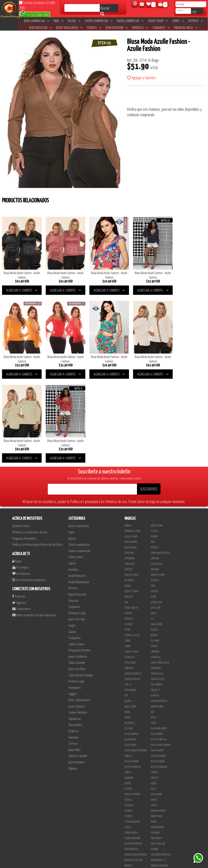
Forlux (154, 502)
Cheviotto (129, 475)
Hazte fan (19, 507)
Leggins (73, 604)
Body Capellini (158, 754)
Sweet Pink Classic (160, 573)
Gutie (153, 508)
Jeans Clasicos (76, 617)
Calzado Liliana (159, 815)
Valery (128, 612)
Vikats (154, 716)
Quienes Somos (21, 436)
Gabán (72, 542)
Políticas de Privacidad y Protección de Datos (38, 455)
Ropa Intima (75, 635)
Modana (129, 793)
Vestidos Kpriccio (133, 754)
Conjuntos (161, 28)
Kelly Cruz (130, 831)
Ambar (128, 436)
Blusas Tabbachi (159, 678)
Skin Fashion (131, 782)
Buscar (105, 9)
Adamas (128, 722)
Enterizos (140, 28)
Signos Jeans (131, 562)
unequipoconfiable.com (132, 864)
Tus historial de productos (29, 490)
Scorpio (129, 787)
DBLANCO (155, 480)
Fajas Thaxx (130, 656)
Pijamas (73, 679)
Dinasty (155, 689)
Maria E (128, 667)
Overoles (74, 648)
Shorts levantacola (99, 21)
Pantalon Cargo (186, 28)
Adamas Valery (158, 722)
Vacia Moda (156, 749)
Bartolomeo (131, 453)
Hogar (72, 536)
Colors (154, 683)
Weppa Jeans (157, 617)
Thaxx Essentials (133, 584)
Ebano (128, 497)
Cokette (128, 480)
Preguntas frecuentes (24, 449)
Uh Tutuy (129, 716)
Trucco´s (155, 601)
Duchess (155, 491)
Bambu (154, 447)
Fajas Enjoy (130, 650)
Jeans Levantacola (36, 21)
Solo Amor (156, 705)
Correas (73, 654)
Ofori (127, 540)
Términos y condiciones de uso (30, 442)
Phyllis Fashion (132, 705)
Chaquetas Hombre (80, 561)
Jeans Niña (74, 660)
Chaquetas (75, 548)
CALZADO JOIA (157, 809)
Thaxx (154, 711)
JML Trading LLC (159, 787)
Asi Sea (154, 442)
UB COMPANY (130, 853)
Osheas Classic (132, 546)
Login (194, 11)
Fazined (154, 760)
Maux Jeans (157, 535)
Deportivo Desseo (133, 771)
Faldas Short (158, 21)
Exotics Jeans (131, 502)
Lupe (153, 798)
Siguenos (19, 513)
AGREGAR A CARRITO (21, 287)
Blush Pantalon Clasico (163, 826)
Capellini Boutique (160, 464)
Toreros (94, 28)
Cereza (128, 683)
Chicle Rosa (156, 475)
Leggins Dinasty (133, 837)
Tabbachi (129, 579)
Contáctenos (21, 519)
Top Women (130, 601)
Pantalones (75, 598)
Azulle (128, 738)
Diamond (129, 689)
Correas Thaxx (158, 848)
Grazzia (129, 508)
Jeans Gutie (157, 513)
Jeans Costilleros (78, 567)
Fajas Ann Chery (159, 639)
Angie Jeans (157, 436)
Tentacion (156, 579)
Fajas (58, 21)
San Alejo (129, 842)
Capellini (129, 464)
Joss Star (156, 519)
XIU (152, 623)
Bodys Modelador (69, 28)
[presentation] (158, 99)
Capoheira (130, 469)
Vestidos (196, 21)
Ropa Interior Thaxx (135, 848)
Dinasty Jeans (132, 486)
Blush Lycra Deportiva (136, 765)
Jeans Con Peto (77, 579)
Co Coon (129, 639)
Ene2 (153, 497)
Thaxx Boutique (132, 590)
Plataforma (130, 820)
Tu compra (20, 478)
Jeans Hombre (77, 672)
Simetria (155, 562)
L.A (152, 529)
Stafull (128, 711)
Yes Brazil (130, 634)
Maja (153, 700)
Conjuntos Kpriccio (161, 765)
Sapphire (155, 743)
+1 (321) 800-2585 (34, 15)
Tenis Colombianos (79, 610)
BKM (153, 453)
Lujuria (128, 535)
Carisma (155, 469)
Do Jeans (129, 491)
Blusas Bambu (132, 672)
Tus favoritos (21, 484)
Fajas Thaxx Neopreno (136, 661)
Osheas (154, 540)
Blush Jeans (131, 458)
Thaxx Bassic (157, 584)
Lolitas (128, 700)
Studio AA (156, 568)
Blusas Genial (158, 672)
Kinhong (155, 793)
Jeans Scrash (131, 519)
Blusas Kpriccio (133, 678)
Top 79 (128, 595)
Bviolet (154, 458)
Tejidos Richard (132, 749)
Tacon (154, 820)
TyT (126, 606)
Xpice (153, 628)
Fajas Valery (157, 661)
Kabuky (128, 524)
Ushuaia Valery (132, 732)
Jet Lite (154, 782)
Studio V (129, 727)
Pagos (17, 471)
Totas (127, 809)
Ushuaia (155, 606)
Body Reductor (40, 28)
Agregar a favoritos (142, 78)
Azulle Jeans (131, 447)
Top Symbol (157, 595)
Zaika (153, 634)
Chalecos (74, 641)
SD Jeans (155, 551)
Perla (154, 837)
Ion (126, 513)
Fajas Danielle (132, 645)
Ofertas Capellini (78, 666)
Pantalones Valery (160, 831)
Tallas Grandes (77, 573)
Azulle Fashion (158, 667)
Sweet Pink (156, 727)
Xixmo (128, 628)
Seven (127, 557)
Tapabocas (75, 629)
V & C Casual (131, 804)
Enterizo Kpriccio (160, 776)
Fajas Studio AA (159, 650)
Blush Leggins (132, 826)
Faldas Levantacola (130, 21)
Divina (128, 694)
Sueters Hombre (78, 623)
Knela (154, 524)
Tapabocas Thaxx (159, 842)
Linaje (128, 798)
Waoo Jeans (131, 617)
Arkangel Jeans (133, 442)
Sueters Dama (76, 554)
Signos (154, 557)
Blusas (74, 21)
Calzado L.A (130, 815)
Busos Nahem (157, 804)
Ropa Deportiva (117, 28)
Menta (154, 732)
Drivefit (128, 776)
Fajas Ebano (157, 645)
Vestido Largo (76, 592)
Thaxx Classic (158, 590)
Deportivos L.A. (158, 771)
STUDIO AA (129, 568)
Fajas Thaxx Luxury (160, 656)
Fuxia (153, 694)
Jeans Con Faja (77, 530)
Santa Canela (131, 743)
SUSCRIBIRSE (149, 400)
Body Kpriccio (131, 760)
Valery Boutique (159, 612)
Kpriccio (129, 529)
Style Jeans (130, 573)
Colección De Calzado (81, 585)
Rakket (154, 546)
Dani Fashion (157, 738)
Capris (178, 21)
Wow (127, 623)
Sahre (127, 551)
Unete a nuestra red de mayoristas (34, 525)
